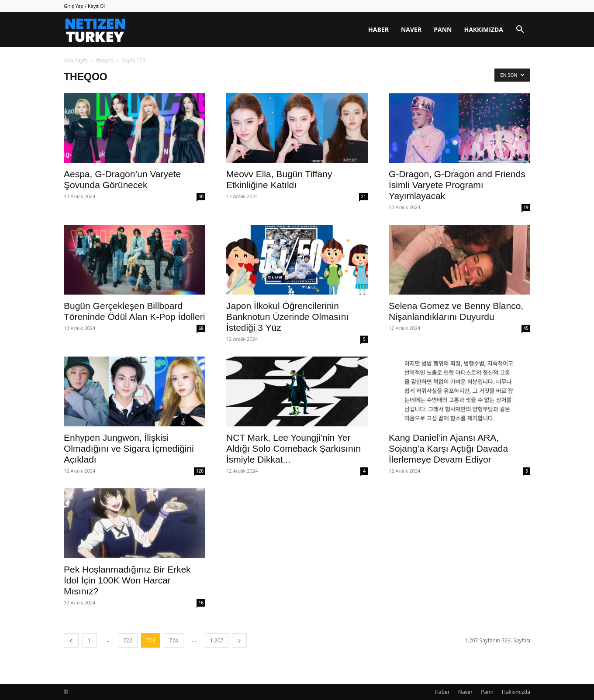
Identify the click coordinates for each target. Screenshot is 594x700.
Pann (443, 29)
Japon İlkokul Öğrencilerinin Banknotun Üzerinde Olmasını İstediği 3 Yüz (287, 317)
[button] (520, 30)
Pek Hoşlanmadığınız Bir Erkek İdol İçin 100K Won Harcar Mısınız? (127, 580)
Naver (411, 29)
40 (201, 196)
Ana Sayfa (76, 60)
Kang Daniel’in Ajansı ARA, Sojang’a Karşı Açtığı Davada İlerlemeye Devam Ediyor (448, 448)
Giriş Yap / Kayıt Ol (84, 6)
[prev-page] (71, 640)
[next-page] (239, 640)
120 (200, 471)
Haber (378, 29)
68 (201, 328)
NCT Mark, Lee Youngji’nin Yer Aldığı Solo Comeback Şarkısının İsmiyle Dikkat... (294, 448)
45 (526, 328)
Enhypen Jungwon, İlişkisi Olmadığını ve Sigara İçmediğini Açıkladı (129, 448)
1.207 (217, 640)
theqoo (105, 60)
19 (526, 207)
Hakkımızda (483, 29)
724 (174, 640)
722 (128, 640)
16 (201, 603)
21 (364, 196)
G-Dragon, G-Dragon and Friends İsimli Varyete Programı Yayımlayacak (457, 185)
